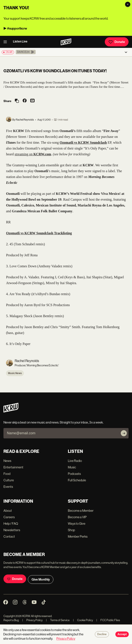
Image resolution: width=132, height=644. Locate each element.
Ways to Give (77, 524)
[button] (26, 52)
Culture (9, 480)
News (7, 461)
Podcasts (74, 474)
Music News (15, 373)
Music (72, 467)
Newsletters (12, 530)
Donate (117, 42)
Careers (9, 517)
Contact (9, 536)
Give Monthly (41, 579)
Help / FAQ (11, 524)
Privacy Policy (32, 620)
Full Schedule (77, 480)
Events (8, 487)
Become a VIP (77, 517)
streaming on (33, 154)
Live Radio (75, 461)
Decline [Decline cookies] (102, 634)
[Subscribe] (124, 433)
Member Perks (78, 536)
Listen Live (20, 42)
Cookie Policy (83, 620)
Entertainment (13, 467)
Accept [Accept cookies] (122, 634)
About (8, 511)
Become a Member (81, 511)
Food (7, 474)
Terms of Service (58, 620)
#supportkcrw (17, 28)
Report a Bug (11, 620)
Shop (71, 530)
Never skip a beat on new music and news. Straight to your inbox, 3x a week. (53, 422)
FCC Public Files (108, 620)
